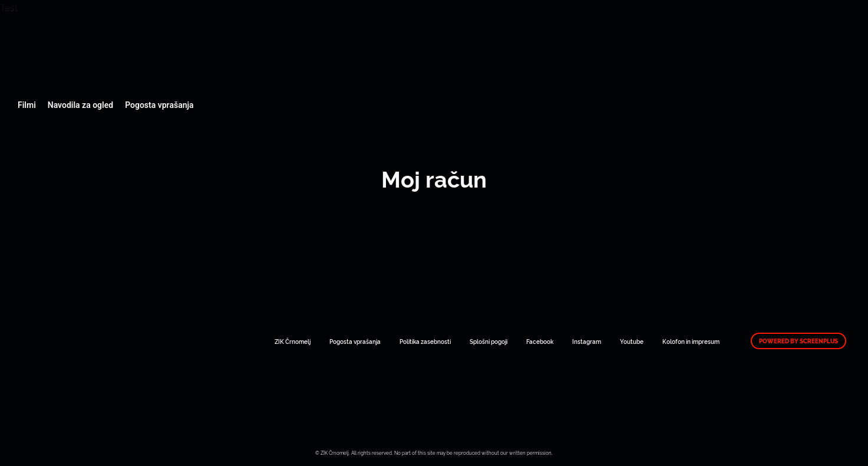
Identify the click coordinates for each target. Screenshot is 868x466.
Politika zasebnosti (425, 341)
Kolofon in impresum (691, 341)
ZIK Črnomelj (293, 341)
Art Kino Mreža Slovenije (78, 47)
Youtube (632, 341)
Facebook (540, 341)
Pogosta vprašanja (159, 105)
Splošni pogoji (489, 341)
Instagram (587, 341)
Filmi (27, 105)
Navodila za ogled (80, 105)
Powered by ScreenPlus (798, 341)
